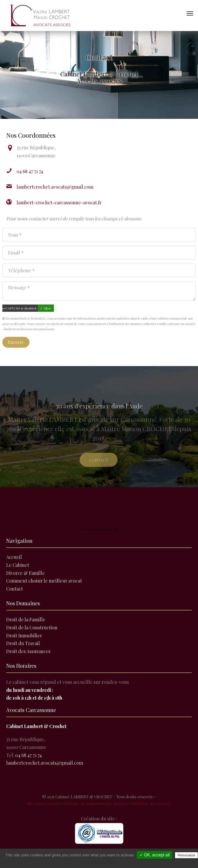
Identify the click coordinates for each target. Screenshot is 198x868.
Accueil (14, 557)
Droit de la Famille (26, 619)
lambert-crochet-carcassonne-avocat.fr (59, 203)
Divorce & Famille (26, 573)
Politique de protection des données (96, 803)
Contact (99, 466)
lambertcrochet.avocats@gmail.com (55, 187)
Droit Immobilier (24, 636)
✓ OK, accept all (155, 855)
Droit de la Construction (32, 627)
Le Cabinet (18, 565)
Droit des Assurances (28, 651)
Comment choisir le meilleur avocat (44, 581)
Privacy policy (102, 862)
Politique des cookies (152, 803)
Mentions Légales (44, 803)
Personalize (186, 855)
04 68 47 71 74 (30, 171)
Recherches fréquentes (99, 529)
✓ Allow (46, 310)
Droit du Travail (23, 643)
